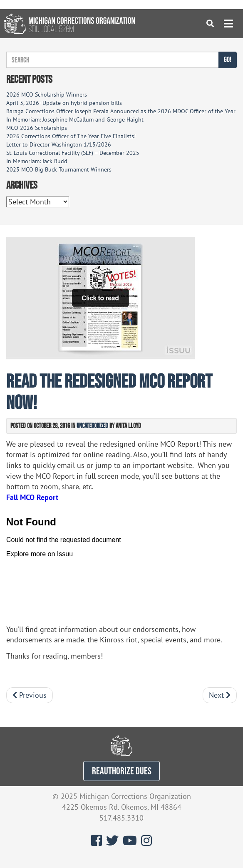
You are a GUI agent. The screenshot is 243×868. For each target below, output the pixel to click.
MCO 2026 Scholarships (37, 128)
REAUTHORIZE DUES (122, 771)
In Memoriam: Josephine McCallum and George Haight (75, 119)
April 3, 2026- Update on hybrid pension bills (64, 103)
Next (220, 695)
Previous (30, 695)
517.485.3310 (121, 818)
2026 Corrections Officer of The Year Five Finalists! (71, 136)
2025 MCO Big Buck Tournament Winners (59, 169)
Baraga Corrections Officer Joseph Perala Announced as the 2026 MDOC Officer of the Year (121, 111)
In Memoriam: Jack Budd (37, 161)
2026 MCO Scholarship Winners (47, 95)
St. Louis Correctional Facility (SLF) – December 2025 (73, 153)
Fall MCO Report (32, 497)
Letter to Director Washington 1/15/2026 (59, 144)
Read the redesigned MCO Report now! (109, 391)
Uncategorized (92, 425)
